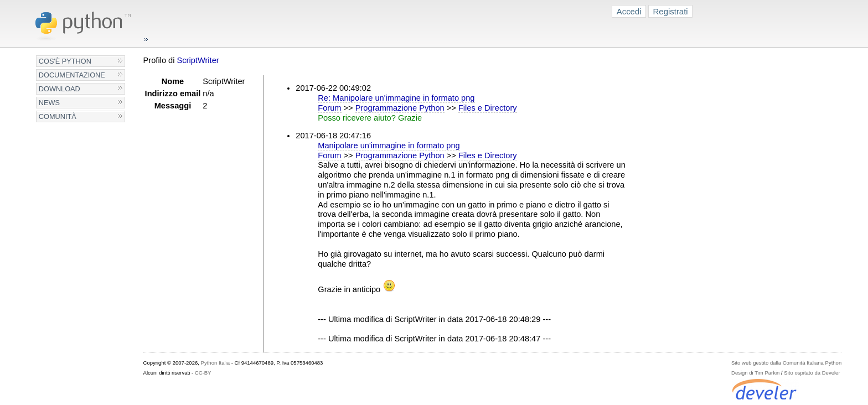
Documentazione (72, 75)
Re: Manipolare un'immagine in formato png (396, 98)
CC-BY (203, 373)
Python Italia (215, 363)
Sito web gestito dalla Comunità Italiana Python (786, 363)
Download (60, 89)
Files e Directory (488, 108)
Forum (329, 108)
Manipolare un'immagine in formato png (389, 146)
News (49, 103)
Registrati (671, 11)
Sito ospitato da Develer (812, 373)
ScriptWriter (198, 60)
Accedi (629, 11)
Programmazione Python (400, 108)
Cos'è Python (65, 61)
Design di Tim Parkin (755, 373)
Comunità (58, 116)
